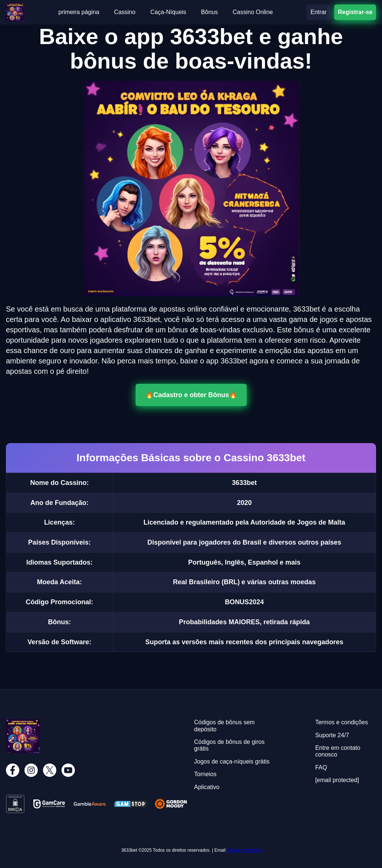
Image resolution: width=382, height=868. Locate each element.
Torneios (205, 774)
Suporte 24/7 (332, 735)
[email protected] (244, 850)
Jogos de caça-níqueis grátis (232, 761)
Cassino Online (253, 12)
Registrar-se (355, 12)
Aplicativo (207, 787)
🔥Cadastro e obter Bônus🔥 (191, 395)
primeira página (79, 12)
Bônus (210, 12)
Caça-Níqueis (168, 12)
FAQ (321, 767)
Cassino (125, 12)
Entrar (319, 12)
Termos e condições (342, 722)
